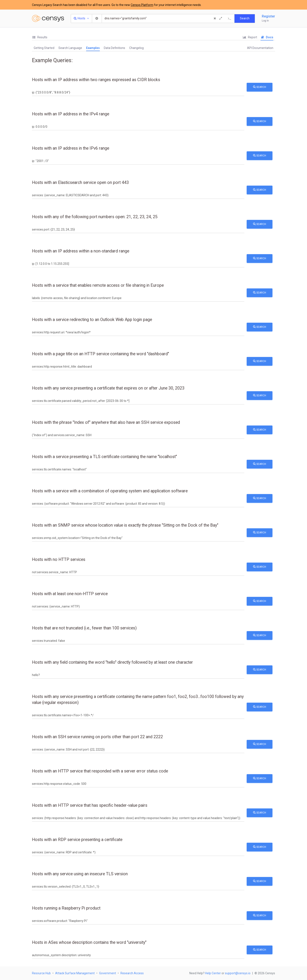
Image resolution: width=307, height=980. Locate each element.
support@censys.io (238, 973)
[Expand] (221, 19)
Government (108, 973)
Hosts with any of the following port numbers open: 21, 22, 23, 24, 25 (95, 217)
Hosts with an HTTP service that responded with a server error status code (100, 771)
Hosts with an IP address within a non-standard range (81, 251)
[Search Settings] (97, 19)
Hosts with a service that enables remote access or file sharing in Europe (98, 285)
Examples (93, 48)
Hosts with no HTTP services (59, 559)
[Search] (157, 19)
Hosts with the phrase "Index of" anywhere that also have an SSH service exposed (106, 422)
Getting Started (44, 48)
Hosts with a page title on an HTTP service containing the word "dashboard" (101, 354)
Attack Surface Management (75, 973)
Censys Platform (142, 5)
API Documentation (260, 48)
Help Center (213, 973)
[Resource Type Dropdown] (82, 19)
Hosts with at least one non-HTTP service (70, 594)
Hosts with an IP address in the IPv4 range (71, 114)
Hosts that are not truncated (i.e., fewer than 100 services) (84, 628)
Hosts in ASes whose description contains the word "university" (89, 942)
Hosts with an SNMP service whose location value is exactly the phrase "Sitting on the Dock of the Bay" (125, 525)
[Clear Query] (215, 19)
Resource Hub (41, 973)
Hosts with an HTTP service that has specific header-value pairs (90, 805)
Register (268, 16)
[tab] (40, 37)
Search (260, 87)
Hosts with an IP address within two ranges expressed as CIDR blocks (96, 80)
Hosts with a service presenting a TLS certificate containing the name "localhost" (104, 457)
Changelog (136, 48)
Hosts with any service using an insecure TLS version (80, 874)
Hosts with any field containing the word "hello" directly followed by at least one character (112, 662)
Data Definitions (114, 48)
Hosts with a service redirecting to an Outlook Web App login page (92, 320)
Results (40, 37)
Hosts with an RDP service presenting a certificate (77, 840)
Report (250, 37)
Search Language (70, 48)
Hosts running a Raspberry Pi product (66, 908)
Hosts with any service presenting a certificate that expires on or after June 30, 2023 (108, 388)
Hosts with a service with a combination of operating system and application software (110, 491)
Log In (265, 21)
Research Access (132, 973)
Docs (267, 37)
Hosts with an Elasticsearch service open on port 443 (80, 183)
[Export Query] (230, 19)
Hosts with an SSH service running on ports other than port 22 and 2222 (97, 737)
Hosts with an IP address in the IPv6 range (71, 148)
